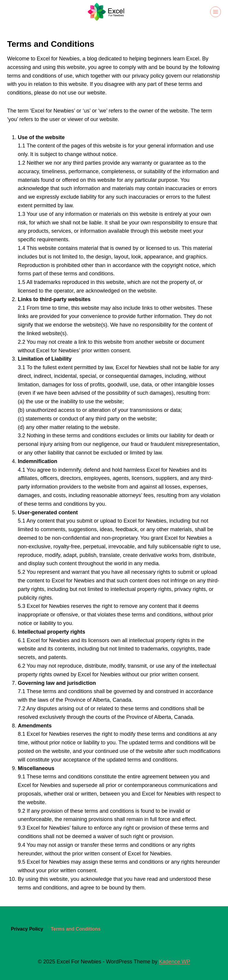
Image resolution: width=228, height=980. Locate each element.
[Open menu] (216, 12)
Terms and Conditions (76, 929)
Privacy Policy (27, 929)
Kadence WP (174, 962)
